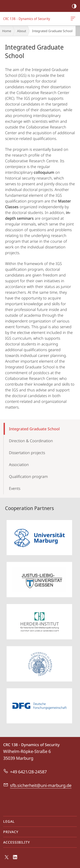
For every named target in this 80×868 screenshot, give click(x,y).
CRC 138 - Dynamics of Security (73, 19)
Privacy (11, 832)
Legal (9, 821)
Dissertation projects (27, 453)
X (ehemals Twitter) (6, 858)
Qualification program (28, 476)
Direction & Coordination (31, 441)
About (22, 31)
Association (19, 465)
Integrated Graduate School (34, 429)
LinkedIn (15, 858)
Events (15, 488)
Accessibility (17, 842)
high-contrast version (73, 6)
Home (7, 31)
